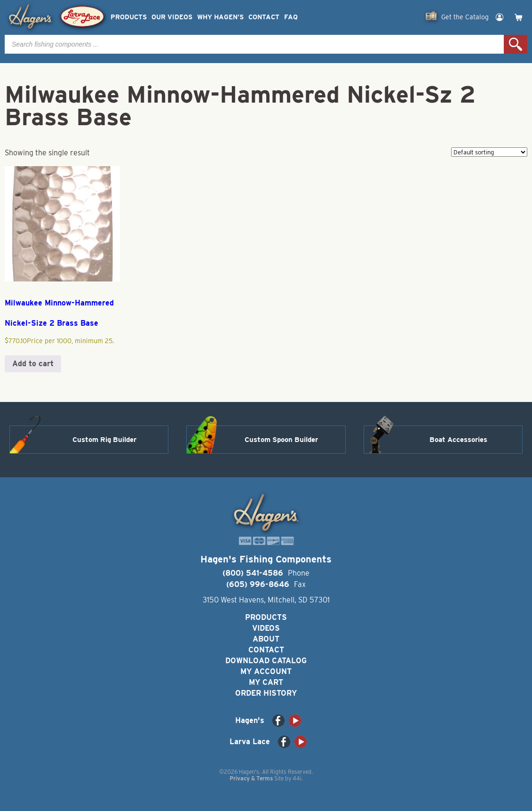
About (266, 639)
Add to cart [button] (33, 364)
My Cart (266, 682)
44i (297, 778)
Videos (266, 628)
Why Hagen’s (220, 17)
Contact (264, 17)
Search (516, 44)
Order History (266, 693)
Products (129, 17)
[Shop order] (489, 152)
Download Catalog (266, 661)
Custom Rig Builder (104, 440)
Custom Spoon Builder (281, 440)
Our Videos (172, 17)
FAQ (291, 17)
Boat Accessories (458, 440)
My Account (266, 671)
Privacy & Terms (251, 778)
